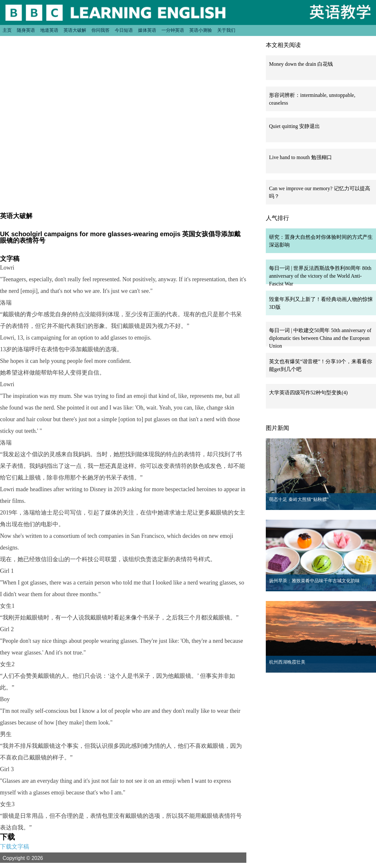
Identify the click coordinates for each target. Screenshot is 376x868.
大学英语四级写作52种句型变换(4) (308, 393)
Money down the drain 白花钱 (301, 64)
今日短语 (124, 30)
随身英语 (26, 30)
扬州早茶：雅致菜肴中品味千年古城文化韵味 (314, 581)
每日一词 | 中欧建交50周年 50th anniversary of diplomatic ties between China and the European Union (320, 338)
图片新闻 (277, 428)
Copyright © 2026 (30, 858)
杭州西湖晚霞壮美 (287, 662)
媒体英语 (147, 30)
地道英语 (49, 30)
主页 (7, 30)
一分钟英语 (173, 30)
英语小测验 (201, 30)
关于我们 (226, 30)
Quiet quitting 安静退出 (294, 126)
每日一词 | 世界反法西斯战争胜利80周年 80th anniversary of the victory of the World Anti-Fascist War (320, 276)
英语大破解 (75, 30)
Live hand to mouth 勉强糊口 (300, 157)
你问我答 (100, 30)
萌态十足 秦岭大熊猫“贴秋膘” (299, 499)
